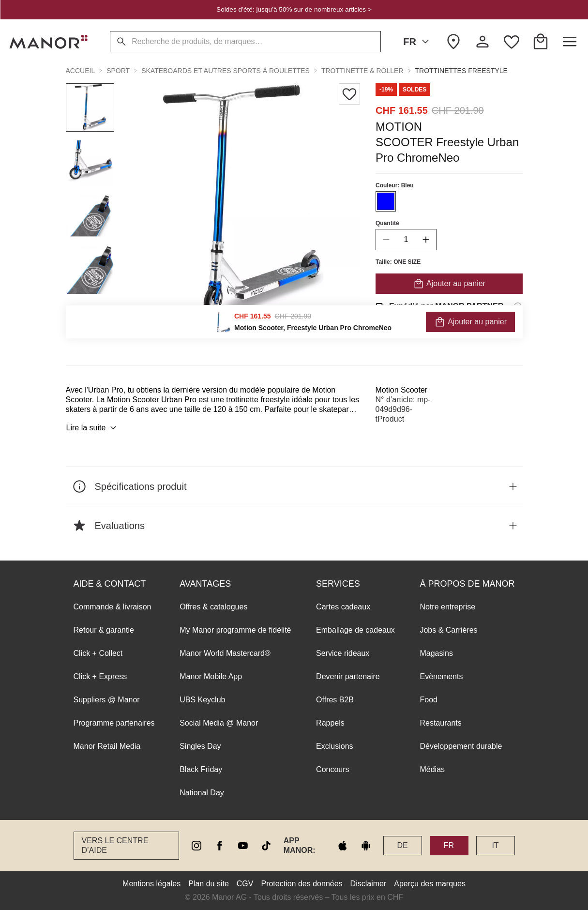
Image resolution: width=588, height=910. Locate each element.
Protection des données (302, 884)
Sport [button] (118, 71)
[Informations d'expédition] (518, 306)
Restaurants (440, 723)
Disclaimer (369, 884)
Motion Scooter (402, 390)
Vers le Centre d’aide (115, 845)
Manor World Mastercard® (225, 653)
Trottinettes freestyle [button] (461, 71)
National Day (202, 793)
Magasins (436, 653)
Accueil (81, 71)
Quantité (387, 223)
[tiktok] (266, 846)
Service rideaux (343, 653)
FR (418, 42)
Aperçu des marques (430, 884)
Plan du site (209, 884)
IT (495, 845)
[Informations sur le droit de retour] (518, 334)
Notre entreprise (447, 607)
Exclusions (334, 746)
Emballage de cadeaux (355, 630)
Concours (332, 769)
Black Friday (201, 769)
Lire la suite (93, 428)
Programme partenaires (114, 723)
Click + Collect (98, 653)
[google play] (366, 846)
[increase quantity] (426, 240)
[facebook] (220, 846)
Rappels (330, 723)
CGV (245, 884)
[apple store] (343, 846)
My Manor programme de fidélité (235, 630)
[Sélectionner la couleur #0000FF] (386, 201)
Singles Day (200, 746)
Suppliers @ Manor (107, 700)
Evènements (441, 676)
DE (402, 845)
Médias (432, 769)
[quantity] (406, 240)
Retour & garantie (104, 630)
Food (428, 700)
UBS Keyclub (202, 700)
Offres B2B (335, 700)
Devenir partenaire (348, 676)
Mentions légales (151, 884)
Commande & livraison (113, 607)
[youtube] (243, 846)
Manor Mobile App (211, 676)
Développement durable (461, 746)
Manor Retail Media (107, 746)
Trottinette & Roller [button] (362, 71)
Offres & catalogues (213, 607)
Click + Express (100, 676)
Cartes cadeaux (343, 607)
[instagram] (196, 846)
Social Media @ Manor (219, 723)
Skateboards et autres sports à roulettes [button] (226, 71)
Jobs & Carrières (448, 630)
